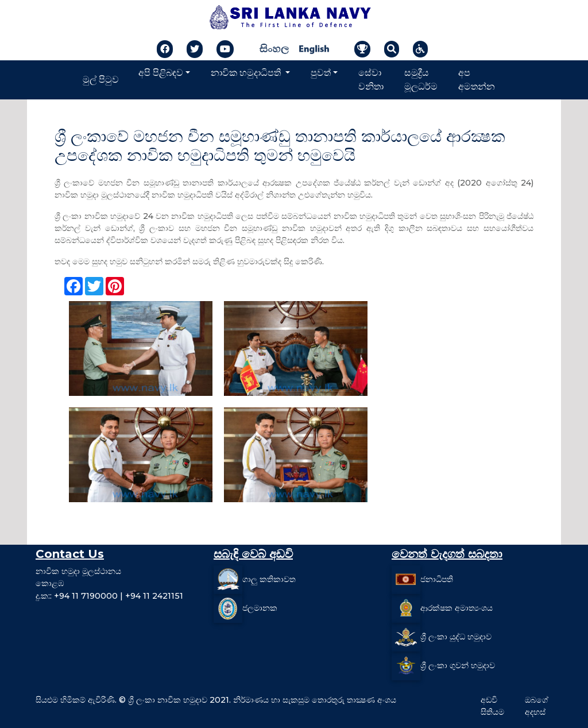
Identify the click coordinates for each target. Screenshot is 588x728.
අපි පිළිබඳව (161, 73)
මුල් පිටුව (101, 80)
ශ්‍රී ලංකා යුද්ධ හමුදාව (456, 637)
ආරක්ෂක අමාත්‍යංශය (457, 608)
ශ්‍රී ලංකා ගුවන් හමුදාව (458, 665)
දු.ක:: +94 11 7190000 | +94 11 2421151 (109, 596)
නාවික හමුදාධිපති (247, 73)
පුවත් (321, 73)
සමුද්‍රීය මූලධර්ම (421, 80)
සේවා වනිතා (371, 80)
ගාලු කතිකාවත (269, 579)
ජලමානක (260, 608)
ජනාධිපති (437, 579)
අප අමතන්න (477, 80)
